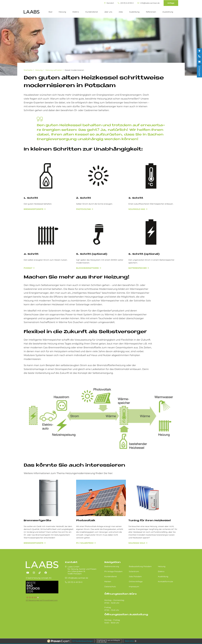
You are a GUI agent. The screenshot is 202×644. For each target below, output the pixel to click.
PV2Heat (28, 268)
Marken (108, 582)
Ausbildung (134, 12)
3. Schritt (136, 198)
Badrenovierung (112, 566)
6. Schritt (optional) (144, 254)
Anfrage (171, 3)
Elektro (76, 12)
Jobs (121, 12)
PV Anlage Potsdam (113, 571)
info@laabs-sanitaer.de (149, 3)
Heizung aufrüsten (54, 70)
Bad (50, 12)
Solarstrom (134, 571)
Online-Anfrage (136, 582)
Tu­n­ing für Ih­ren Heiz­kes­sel (150, 521)
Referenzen (151, 12)
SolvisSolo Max (137, 209)
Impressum (134, 587)
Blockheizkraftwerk (87, 268)
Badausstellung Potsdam (140, 566)
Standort (109, 3)
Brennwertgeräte (33, 209)
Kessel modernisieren (74, 70)
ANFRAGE (199, 71)
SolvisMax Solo (137, 543)
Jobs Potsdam (135, 576)
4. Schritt (31, 254)
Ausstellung (168, 12)
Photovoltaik (83, 209)
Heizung (62, 12)
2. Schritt (84, 198)
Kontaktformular (166, 582)
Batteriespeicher (138, 268)
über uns (108, 12)
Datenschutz (110, 587)
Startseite (28, 70)
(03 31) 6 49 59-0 (126, 3)
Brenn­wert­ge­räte (37, 521)
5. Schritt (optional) (92, 254)
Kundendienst (92, 12)
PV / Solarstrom (85, 543)
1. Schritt (31, 198)
